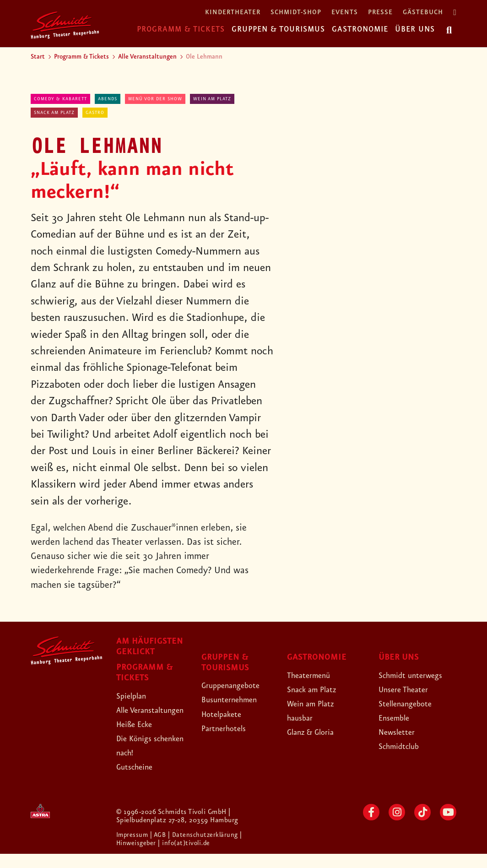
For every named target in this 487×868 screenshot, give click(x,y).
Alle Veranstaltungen (147, 57)
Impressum (134, 849)
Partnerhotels (228, 728)
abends (108, 99)
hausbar (303, 718)
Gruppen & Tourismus (278, 29)
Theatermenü (313, 675)
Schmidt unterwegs (417, 675)
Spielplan (134, 696)
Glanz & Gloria (316, 732)
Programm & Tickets (181, 29)
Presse (380, 13)
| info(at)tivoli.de (187, 857)
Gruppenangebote (237, 685)
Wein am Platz (212, 99)
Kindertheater (233, 13)
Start (38, 57)
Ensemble (397, 718)
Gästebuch (423, 13)
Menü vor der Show (155, 99)
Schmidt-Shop (296, 13)
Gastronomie (360, 29)
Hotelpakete (226, 714)
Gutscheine (138, 781)
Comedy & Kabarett (60, 99)
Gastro (95, 113)
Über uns (415, 29)
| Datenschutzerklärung (207, 849)
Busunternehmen (235, 700)
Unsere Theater (409, 689)
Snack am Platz (54, 113)
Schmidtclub (403, 746)
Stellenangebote (411, 704)
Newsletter (400, 732)
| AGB (161, 849)
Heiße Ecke (139, 738)
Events (345, 13)
